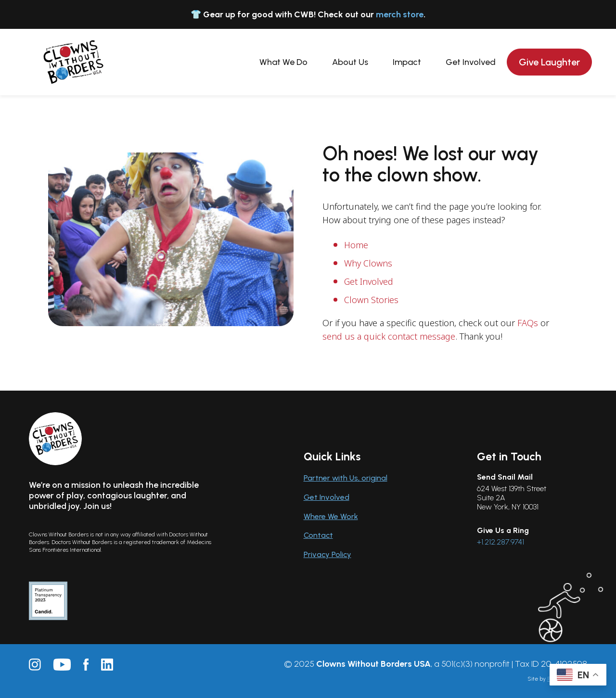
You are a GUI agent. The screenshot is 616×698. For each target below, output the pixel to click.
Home (356, 245)
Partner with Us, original (346, 478)
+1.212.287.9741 (500, 542)
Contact (318, 535)
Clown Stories (371, 300)
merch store (400, 14)
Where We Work (331, 516)
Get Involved (471, 62)
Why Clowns (368, 263)
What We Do (283, 62)
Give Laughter (549, 62)
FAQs (528, 323)
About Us (350, 62)
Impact (407, 62)
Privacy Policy (327, 554)
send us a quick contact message (389, 336)
